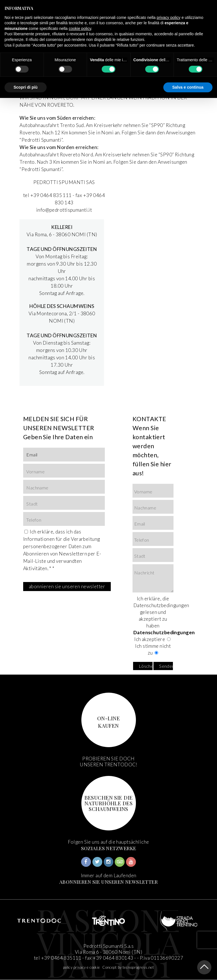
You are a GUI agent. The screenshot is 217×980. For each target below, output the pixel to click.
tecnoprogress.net (138, 967)
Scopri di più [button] (26, 87)
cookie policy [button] (80, 29)
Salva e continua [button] (188, 87)
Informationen (39, 539)
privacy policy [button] (169, 17)
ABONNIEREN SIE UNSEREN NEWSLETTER (108, 882)
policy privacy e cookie (82, 967)
